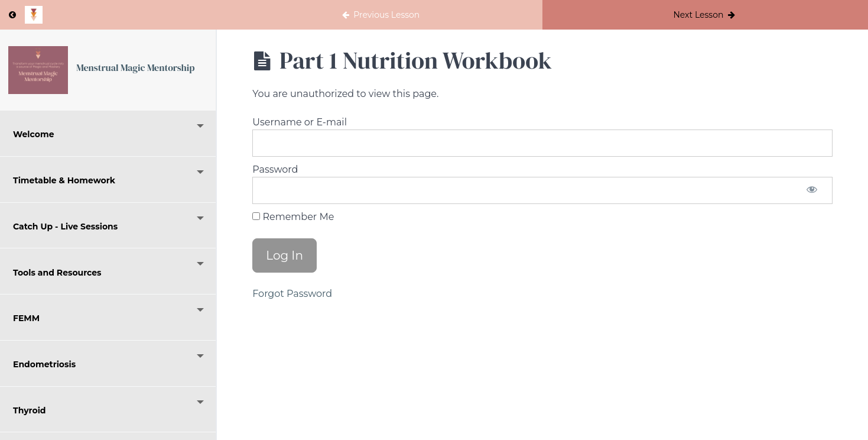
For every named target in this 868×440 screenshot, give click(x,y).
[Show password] (812, 190)
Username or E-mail (300, 122)
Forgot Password (292, 294)
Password (275, 169)
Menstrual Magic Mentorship (135, 67)
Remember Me (293, 217)
